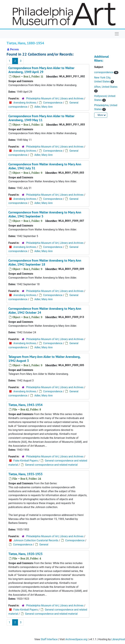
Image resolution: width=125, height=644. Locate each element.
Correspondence (53, 103)
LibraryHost (118, 639)
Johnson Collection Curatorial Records (36, 540)
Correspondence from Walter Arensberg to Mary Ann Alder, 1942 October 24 (45, 311)
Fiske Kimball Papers (26, 461)
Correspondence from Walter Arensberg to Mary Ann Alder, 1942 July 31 (45, 166)
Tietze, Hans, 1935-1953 (25, 474)
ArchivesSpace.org (76, 639)
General (44, 545)
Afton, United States (106, 87)
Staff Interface (49, 639)
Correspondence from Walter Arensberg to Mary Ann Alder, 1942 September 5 (45, 214)
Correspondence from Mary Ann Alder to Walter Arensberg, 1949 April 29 (41, 70)
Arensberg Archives (25, 103)
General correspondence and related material (51, 465)
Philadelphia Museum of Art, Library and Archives (55, 98)
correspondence (104, 72)
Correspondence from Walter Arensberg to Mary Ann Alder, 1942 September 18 (45, 262)
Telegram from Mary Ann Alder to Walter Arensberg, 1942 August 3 (44, 359)
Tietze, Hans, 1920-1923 (25, 554)
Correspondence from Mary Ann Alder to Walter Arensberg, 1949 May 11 (41, 118)
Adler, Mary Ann (44, 107)
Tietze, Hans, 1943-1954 (25, 405)
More (102, 115)
